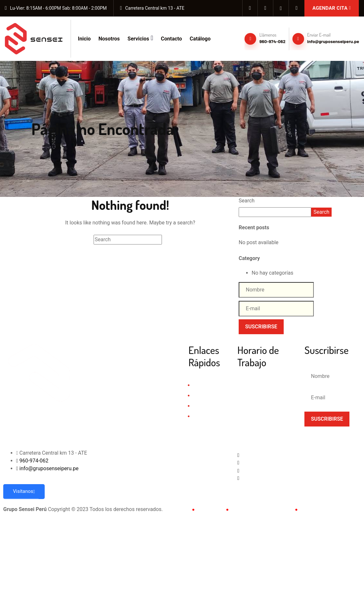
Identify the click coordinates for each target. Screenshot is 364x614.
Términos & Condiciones (260, 509)
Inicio (84, 39)
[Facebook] (250, 8)
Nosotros (109, 39)
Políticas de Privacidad (327, 509)
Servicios (140, 38)
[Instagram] (266, 8)
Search (247, 201)
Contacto (171, 39)
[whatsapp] (281, 8)
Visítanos (24, 491)
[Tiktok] (297, 8)
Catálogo (200, 39)
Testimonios (207, 416)
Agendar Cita (332, 8)
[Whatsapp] (268, 470)
